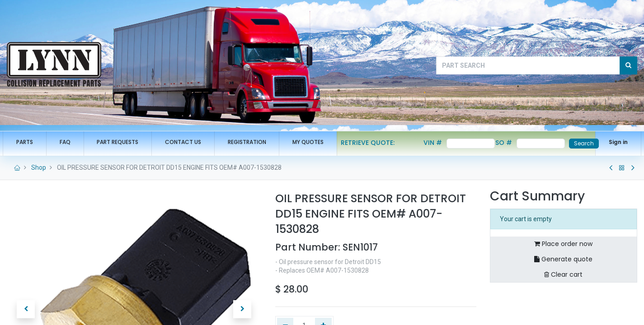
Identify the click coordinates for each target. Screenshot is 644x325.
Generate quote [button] (563, 259)
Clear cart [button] (563, 274)
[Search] (628, 65)
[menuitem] (29, 142)
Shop (39, 167)
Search (580, 143)
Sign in (614, 142)
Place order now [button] (563, 244)
